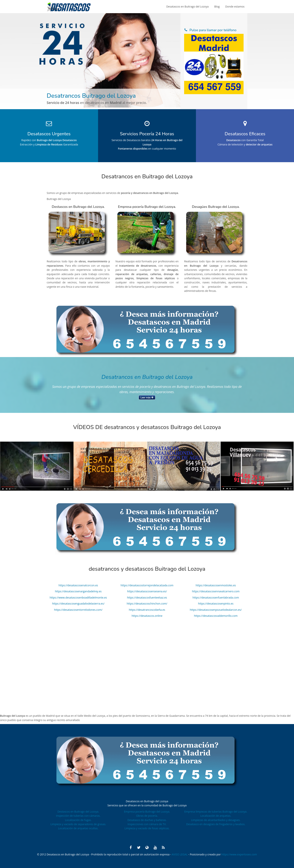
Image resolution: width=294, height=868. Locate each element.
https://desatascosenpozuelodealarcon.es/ (216, 610)
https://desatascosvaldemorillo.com (216, 616)
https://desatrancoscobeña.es (147, 610)
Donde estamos (235, 6)
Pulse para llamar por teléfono (213, 30)
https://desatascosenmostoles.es (216, 585)
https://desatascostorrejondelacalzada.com (147, 585)
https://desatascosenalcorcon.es (78, 585)
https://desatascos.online (147, 616)
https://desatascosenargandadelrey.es (78, 591)
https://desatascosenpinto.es (216, 604)
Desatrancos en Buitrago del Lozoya (147, 377)
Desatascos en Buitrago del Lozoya (187, 6)
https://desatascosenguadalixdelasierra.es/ (78, 604)
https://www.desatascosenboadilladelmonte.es (78, 597)
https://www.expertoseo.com (239, 854)
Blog (217, 6)
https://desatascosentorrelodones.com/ (78, 610)
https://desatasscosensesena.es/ (147, 591)
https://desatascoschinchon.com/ (147, 604)
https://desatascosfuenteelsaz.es (147, 597)
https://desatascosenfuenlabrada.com (216, 597)
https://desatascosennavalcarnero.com (216, 591)
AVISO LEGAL (180, 854)
